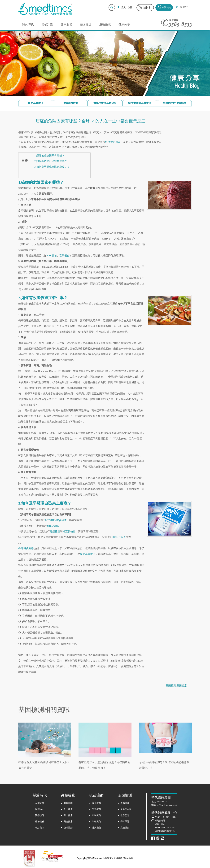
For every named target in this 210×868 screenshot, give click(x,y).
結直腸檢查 (69, 531)
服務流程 (40, 822)
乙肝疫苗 (65, 255)
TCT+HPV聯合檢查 (56, 520)
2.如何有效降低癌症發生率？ (51, 161)
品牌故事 (40, 803)
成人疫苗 (96, 803)
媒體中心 (40, 809)
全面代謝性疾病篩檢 (174, 103)
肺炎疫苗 (96, 828)
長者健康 (68, 822)
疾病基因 (125, 828)
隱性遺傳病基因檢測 (140, 103)
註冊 (130, 7)
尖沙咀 (166, 817)
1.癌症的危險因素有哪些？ (49, 155)
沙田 (174, 817)
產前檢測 (125, 803)
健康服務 (66, 24)
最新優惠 (105, 24)
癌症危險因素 (113, 142)
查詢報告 (166, 7)
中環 (157, 817)
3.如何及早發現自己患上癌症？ (52, 167)
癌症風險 (125, 822)
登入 (123, 7)
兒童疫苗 (96, 809)
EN (186, 7)
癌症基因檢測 (36, 103)
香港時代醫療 (26, 548)
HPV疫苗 (52, 255)
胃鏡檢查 (55, 531)
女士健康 (68, 809)
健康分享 (124, 24)
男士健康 (68, 815)
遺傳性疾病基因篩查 (105, 103)
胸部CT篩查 (119, 537)
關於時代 (28, 24)
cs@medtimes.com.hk (167, 805)
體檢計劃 (47, 24)
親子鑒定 (125, 815)
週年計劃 (68, 803)
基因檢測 (86, 24)
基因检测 (171, 686)
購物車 (147, 8)
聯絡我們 (40, 828)
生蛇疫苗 (96, 822)
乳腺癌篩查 (53, 526)
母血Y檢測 (126, 809)
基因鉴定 (182, 686)
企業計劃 (68, 828)
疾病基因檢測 (70, 103)
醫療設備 (40, 815)
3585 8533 (162, 802)
